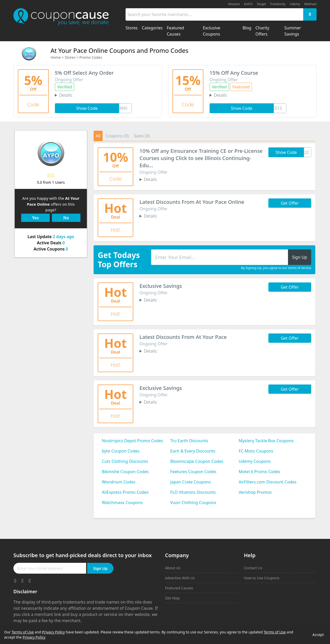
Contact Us (253, 568)
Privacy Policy (53, 632)
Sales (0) (142, 136)
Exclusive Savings (161, 286)
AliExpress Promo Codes (125, 492)
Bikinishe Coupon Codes (125, 472)
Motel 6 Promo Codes (259, 472)
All (98, 136)
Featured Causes (179, 588)
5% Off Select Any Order (84, 73)
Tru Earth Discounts (189, 441)
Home (56, 57)
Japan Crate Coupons (190, 482)
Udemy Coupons (255, 461)
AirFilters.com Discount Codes (268, 482)
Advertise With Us (180, 578)
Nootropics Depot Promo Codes (133, 441)
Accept (318, 635)
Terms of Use (23, 632)
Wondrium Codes (119, 482)
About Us (173, 568)
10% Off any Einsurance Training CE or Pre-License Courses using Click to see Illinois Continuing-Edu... (201, 158)
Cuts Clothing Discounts (125, 461)
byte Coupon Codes (121, 451)
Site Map (172, 598)
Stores (70, 57)
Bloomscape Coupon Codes (197, 461)
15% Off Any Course (234, 73)
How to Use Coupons (262, 578)
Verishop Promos (255, 492)
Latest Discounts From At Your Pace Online (192, 202)
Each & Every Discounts (193, 451)
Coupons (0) (117, 136)
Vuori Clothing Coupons (193, 503)
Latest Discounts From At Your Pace (183, 337)
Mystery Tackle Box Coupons (266, 441)
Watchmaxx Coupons (122, 503)
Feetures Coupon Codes (193, 472)
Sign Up (100, 568)
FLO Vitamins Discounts (193, 492)
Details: (66, 95)
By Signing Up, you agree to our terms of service (276, 268)
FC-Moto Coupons (256, 451)
